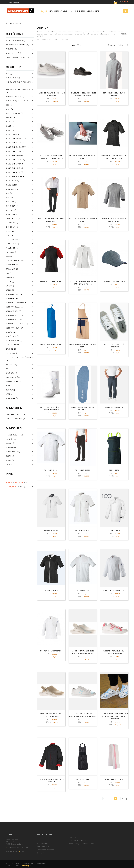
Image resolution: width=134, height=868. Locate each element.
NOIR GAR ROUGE (13, 328)
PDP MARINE (11, 353)
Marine (9, 277)
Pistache (10, 365)
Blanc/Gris (11, 189)
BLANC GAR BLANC (14, 143)
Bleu (8, 193)
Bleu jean (10, 202)
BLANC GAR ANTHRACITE (16, 139)
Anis (8, 74)
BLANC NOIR (11, 185)
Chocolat (11, 227)
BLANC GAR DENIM (13, 151)
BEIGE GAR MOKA (13, 113)
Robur (9, 460)
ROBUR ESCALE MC (83, 530)
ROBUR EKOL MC (83, 591)
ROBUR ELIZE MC (51, 591)
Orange (9, 349)
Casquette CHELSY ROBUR (114, 282)
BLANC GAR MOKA (13, 164)
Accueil (9, 23)
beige (8, 105)
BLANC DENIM (11, 134)
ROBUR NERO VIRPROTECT (114, 591)
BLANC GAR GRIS (13, 155)
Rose (8, 386)
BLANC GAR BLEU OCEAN (16, 147)
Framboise (10, 248)
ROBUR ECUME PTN (83, 470)
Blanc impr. (11, 181)
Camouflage (12, 219)
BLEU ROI (9, 210)
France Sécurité (13, 435)
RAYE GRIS (10, 373)
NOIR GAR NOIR (12, 320)
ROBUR (9, 456)
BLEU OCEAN (11, 206)
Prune (8, 369)
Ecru (8, 235)
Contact (41, 853)
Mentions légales (44, 843)
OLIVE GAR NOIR (13, 345)
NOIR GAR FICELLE (13, 307)
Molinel (9, 443)
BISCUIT (9, 118)
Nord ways (11, 448)
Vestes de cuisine (14, 41)
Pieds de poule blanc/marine (19, 357)
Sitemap (41, 840)
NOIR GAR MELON (13, 315)
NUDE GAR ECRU (13, 341)
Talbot (9, 464)
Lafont (9, 439)
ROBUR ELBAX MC (51, 530)
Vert (8, 394)
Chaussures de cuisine (16, 57)
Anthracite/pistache (15, 101)
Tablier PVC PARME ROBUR (51, 344)
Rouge (9, 390)
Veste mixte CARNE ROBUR (51, 282)
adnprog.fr (27, 866)
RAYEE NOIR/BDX (13, 381)
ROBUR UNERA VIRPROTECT (51, 651)
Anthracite (11, 78)
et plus (15, 487)
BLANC (8, 126)
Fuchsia (9, 252)
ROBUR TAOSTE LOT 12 (114, 779)
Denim (8, 231)
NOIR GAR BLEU (12, 298)
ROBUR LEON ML (114, 530)
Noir (8, 290)
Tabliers (9, 49)
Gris (8, 256)
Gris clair (10, 269)
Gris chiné (10, 265)
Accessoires (12, 53)
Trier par (112, 45)
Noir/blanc (11, 332)
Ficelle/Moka (12, 244)
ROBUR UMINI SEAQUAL (114, 407)
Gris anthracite (13, 261)
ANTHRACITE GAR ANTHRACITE (19, 82)
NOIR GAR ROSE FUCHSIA (16, 324)
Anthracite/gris (13, 97)
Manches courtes (14, 414)
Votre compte (43, 847)
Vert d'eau (11, 398)
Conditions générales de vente (82, 844)
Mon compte (15, 2)
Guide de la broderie (77, 841)
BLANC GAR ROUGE (14, 177)
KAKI (8, 273)
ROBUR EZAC (114, 470)
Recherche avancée (46, 850)
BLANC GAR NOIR (13, 168)
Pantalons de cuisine (16, 45)
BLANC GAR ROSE (13, 172)
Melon (9, 282)
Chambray (10, 223)
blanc (8, 130)
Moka (8, 286)
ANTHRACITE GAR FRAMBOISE (18, 89)
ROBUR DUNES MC (51, 470)
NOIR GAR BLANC (13, 294)
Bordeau (10, 214)
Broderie (72, 838)
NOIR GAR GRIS (12, 311)
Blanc (8, 122)
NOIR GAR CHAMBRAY (15, 303)
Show (73, 45)
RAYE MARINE (11, 377)
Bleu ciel (10, 198)
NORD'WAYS (11, 452)
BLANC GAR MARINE (14, 160)
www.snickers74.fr (12, 851)
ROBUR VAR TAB (83, 779)
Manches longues (14, 419)
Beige (8, 109)
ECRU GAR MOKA (13, 240)
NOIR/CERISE (11, 336)
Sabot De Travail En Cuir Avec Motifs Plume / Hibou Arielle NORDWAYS (114, 716)
